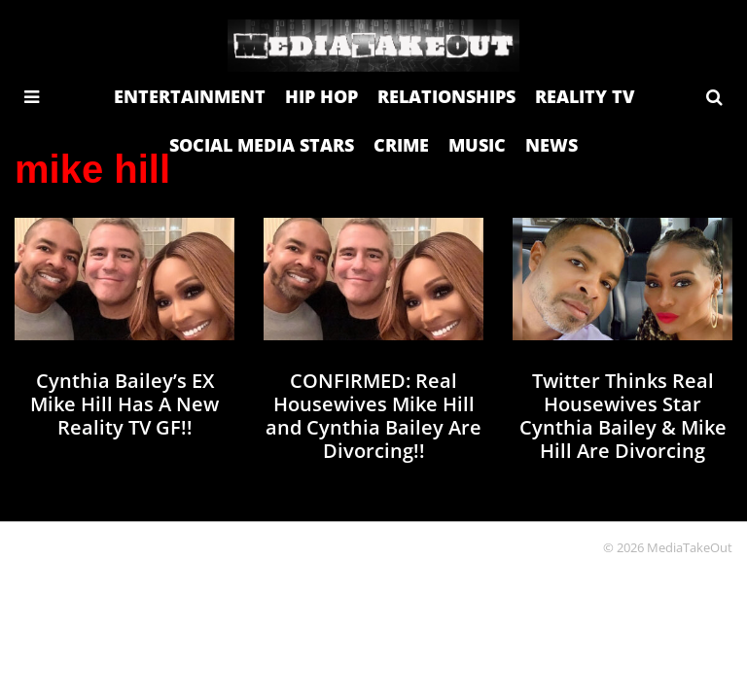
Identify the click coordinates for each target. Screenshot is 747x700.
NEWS (551, 145)
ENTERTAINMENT (190, 96)
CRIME (401, 145)
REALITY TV (585, 96)
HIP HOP (321, 96)
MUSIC (477, 145)
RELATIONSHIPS (446, 96)
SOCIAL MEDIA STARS (262, 145)
